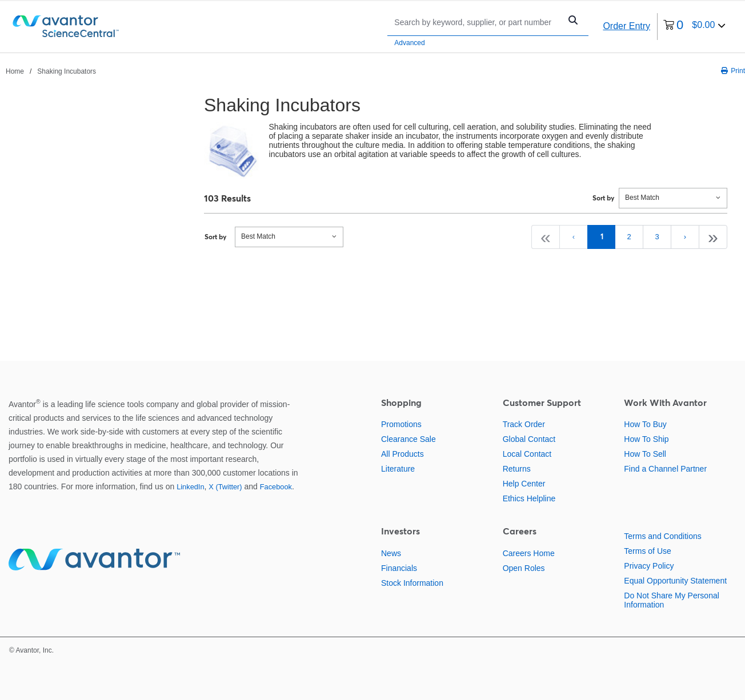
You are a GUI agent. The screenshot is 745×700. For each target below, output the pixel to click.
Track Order (524, 424)
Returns (517, 469)
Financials (399, 568)
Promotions (401, 424)
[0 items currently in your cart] (694, 27)
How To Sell (645, 454)
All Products (402, 454)
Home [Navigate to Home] (15, 71)
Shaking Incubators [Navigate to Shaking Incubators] (67, 71)
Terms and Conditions (662, 536)
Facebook (276, 487)
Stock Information (412, 583)
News (391, 553)
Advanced (409, 43)
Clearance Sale (408, 439)
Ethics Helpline (529, 498)
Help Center (524, 484)
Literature (398, 469)
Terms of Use (647, 551)
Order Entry (626, 26)
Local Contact (527, 454)
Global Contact (529, 439)
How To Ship (646, 439)
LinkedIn (190, 487)
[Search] (477, 22)
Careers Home (529, 553)
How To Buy (645, 424)
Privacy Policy (649, 566)
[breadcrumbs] (51, 71)
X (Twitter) (225, 487)
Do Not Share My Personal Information (672, 600)
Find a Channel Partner (665, 469)
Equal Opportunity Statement (675, 581)
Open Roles (524, 568)
